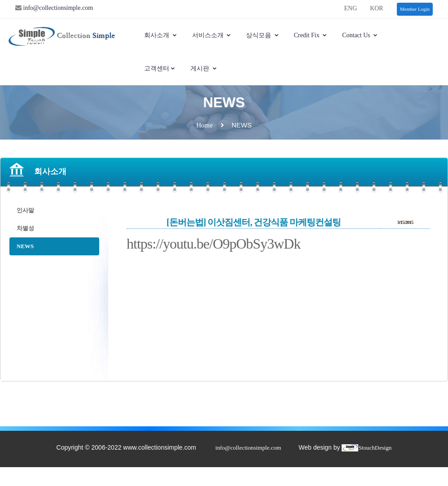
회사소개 (161, 35)
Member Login (415, 9)
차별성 (25, 228)
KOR (377, 8)
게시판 (204, 68)
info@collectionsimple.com (57, 8)
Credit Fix (311, 35)
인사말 (25, 210)
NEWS (25, 246)
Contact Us (360, 35)
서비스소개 (212, 35)
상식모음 (263, 35)
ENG (350, 8)
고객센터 (160, 68)
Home (204, 125)
